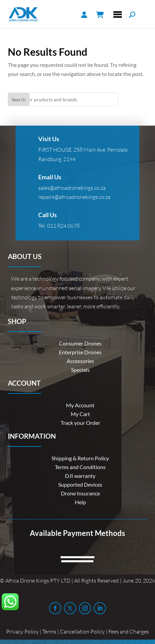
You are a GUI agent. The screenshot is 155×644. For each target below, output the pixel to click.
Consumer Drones (80, 343)
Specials (80, 370)
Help (80, 502)
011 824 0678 (63, 226)
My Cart (80, 414)
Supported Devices (80, 484)
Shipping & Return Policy (80, 458)
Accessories (80, 361)
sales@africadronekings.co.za (72, 188)
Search (19, 99)
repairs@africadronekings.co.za (74, 197)
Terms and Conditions (80, 467)
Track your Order (80, 423)
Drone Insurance (80, 493)
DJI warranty (80, 476)
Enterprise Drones (80, 352)
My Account (80, 405)
